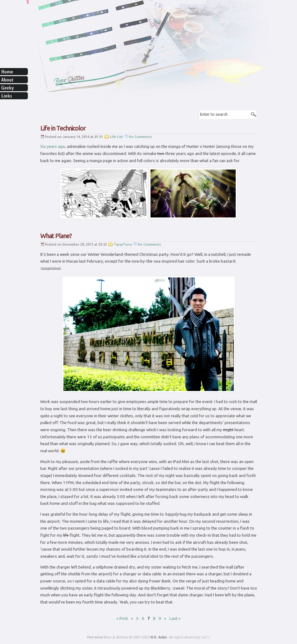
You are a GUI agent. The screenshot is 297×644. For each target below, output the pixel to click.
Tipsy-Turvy (123, 244)
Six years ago (53, 146)
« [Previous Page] (132, 618)
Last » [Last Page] (175, 618)
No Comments (140, 137)
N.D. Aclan (159, 637)
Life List (116, 137)
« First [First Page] (122, 618)
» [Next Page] (165, 618)
